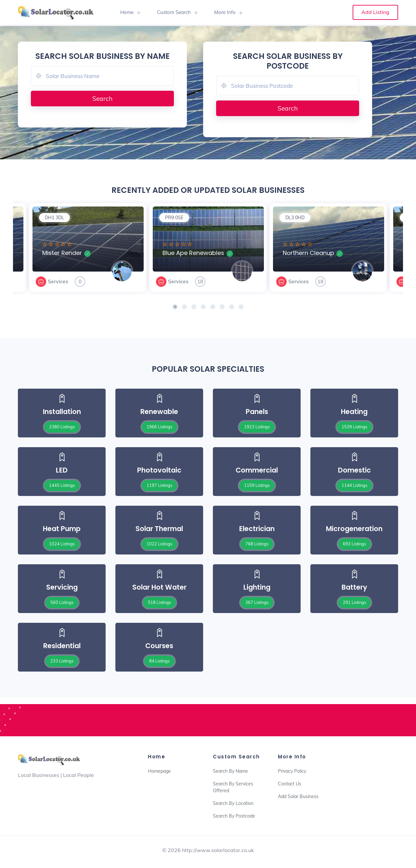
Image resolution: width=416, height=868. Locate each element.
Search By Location (233, 803)
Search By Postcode (234, 816)
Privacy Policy (292, 771)
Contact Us (290, 784)
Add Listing (375, 12)
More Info (225, 12)
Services (58, 281)
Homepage (159, 771)
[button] (175, 307)
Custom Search (174, 12)
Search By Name (230, 771)
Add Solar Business (298, 796)
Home (127, 12)
